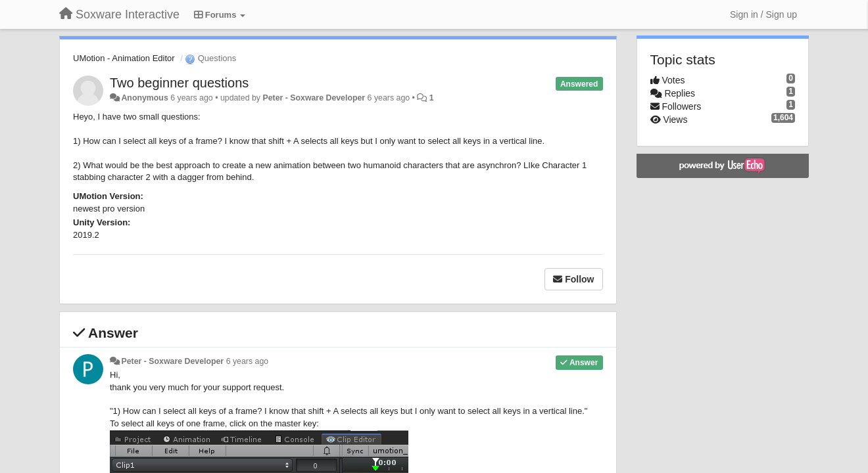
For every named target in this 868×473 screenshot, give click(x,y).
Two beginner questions (179, 83)
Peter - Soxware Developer (314, 98)
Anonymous (144, 98)
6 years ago (248, 361)
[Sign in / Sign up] (763, 14)
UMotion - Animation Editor (124, 58)
